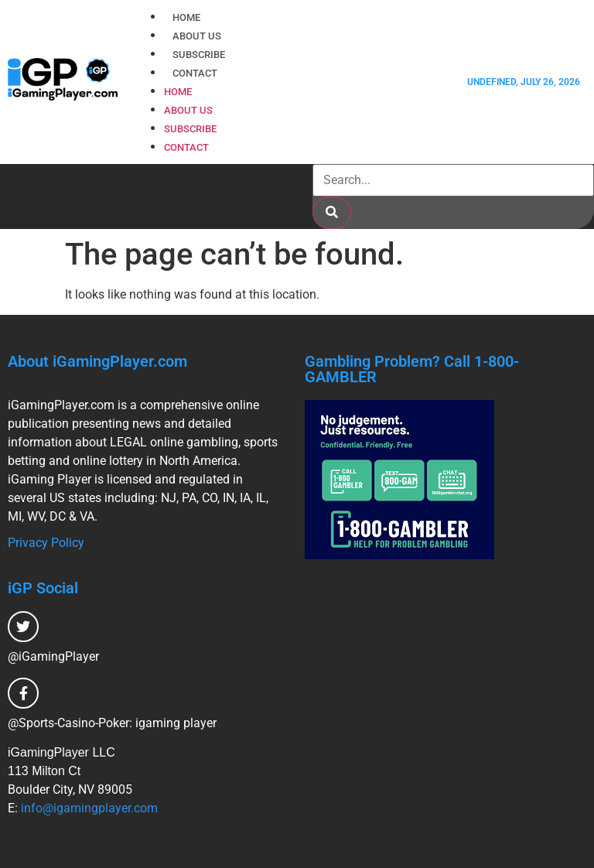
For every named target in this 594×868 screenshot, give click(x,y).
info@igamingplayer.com (89, 808)
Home (186, 17)
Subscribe (199, 55)
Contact (195, 73)
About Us (197, 36)
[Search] (332, 213)
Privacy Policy (46, 543)
